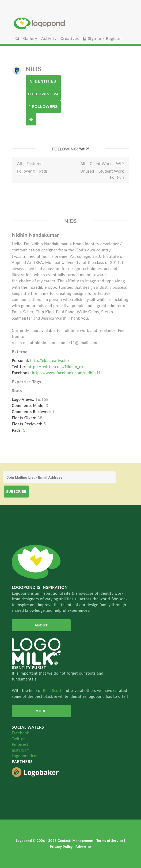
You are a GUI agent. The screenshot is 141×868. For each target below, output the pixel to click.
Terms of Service (110, 841)
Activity (49, 38)
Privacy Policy (62, 847)
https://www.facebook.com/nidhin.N (66, 373)
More (41, 711)
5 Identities (43, 81)
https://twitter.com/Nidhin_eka (57, 366)
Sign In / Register (102, 38)
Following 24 (43, 94)
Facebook (20, 733)
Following (26, 171)
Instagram (21, 750)
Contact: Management (76, 841)
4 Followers (43, 107)
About (41, 625)
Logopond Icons (26, 756)
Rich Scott (53, 690)
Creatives (70, 38)
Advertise (83, 847)
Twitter (18, 739)
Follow (31, 119)
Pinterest (20, 744)
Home (71, 23)
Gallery (30, 38)
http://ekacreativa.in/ (50, 360)
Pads (43, 171)
